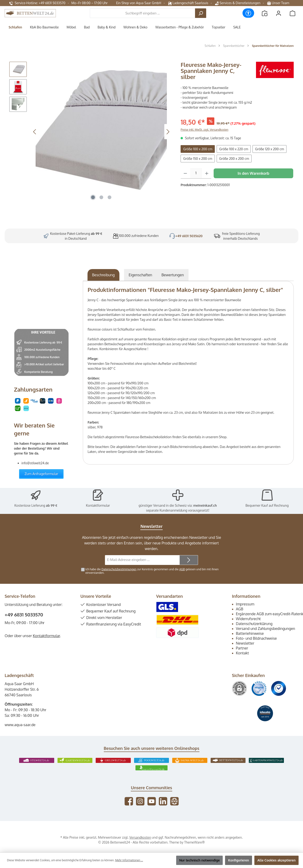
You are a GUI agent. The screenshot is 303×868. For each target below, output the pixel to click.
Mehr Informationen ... (129, 860)
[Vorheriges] (35, 132)
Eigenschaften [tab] (140, 275)
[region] (90, 132)
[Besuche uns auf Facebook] (129, 801)
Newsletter (245, 643)
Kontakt (242, 653)
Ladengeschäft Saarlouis (188, 3)
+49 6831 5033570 (24, 615)
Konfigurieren (239, 860)
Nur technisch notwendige (199, 860)
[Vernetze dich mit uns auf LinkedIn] (163, 801)
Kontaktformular (98, 505)
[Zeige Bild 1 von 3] (93, 197)
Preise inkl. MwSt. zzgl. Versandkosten (204, 130)
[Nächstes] (168, 132)
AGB (182, 569)
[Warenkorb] (293, 13)
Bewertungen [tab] (173, 275)
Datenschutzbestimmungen (119, 569)
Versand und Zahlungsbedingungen (266, 629)
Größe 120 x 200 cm (269, 149)
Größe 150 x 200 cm (198, 159)
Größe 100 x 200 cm (198, 149)
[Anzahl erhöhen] (207, 173)
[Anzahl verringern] (185, 173)
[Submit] (189, 560)
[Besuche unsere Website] (174, 801)
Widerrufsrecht (248, 619)
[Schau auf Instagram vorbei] (140, 801)
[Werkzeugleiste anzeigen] (248, 13)
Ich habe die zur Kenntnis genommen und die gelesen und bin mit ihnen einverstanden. (152, 571)
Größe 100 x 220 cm (234, 149)
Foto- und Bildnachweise (256, 638)
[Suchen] (201, 13)
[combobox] (143, 13)
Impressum (245, 604)
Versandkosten (140, 837)
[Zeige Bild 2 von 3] (101, 197)
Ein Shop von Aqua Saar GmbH (139, 3)
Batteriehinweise (250, 633)
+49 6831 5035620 (189, 236)
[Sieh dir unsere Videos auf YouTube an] (152, 801)
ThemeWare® (195, 842)
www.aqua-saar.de (20, 725)
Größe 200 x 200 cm (234, 159)
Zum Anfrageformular (41, 474)
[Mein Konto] (279, 13)
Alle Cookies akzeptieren (276, 860)
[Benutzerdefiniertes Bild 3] (279, 688)
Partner (242, 648)
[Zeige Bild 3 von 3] (110, 197)
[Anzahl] (196, 173)
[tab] (103, 275)
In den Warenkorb (253, 173)
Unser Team (279, 3)
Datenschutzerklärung (254, 624)
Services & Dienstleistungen (238, 3)
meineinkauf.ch (205, 505)
